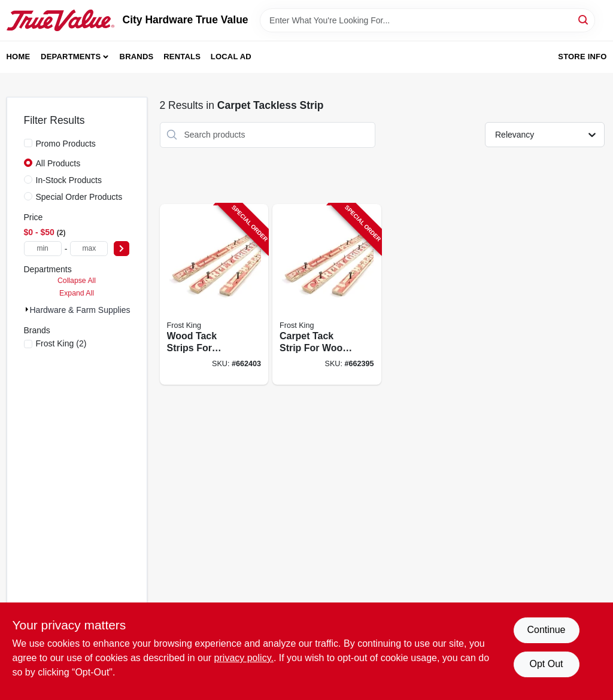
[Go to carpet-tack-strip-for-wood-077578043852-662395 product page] (327, 295)
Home (19, 57)
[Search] (584, 19)
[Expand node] (27, 309)
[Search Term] (427, 20)
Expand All (77, 293)
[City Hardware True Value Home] (60, 20)
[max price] (89, 249)
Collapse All (77, 281)
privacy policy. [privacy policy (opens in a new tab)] (244, 658)
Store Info (582, 57)
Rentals (182, 57)
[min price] (43, 249)
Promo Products (66, 144)
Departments (71, 57)
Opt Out (546, 664)
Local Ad (231, 57)
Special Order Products (79, 197)
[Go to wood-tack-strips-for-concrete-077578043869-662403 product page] (214, 295)
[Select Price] (122, 249)
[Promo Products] (28, 143)
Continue (546, 630)
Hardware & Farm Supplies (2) (87, 310)
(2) (61, 343)
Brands (137, 57)
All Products (58, 163)
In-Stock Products (69, 180)
